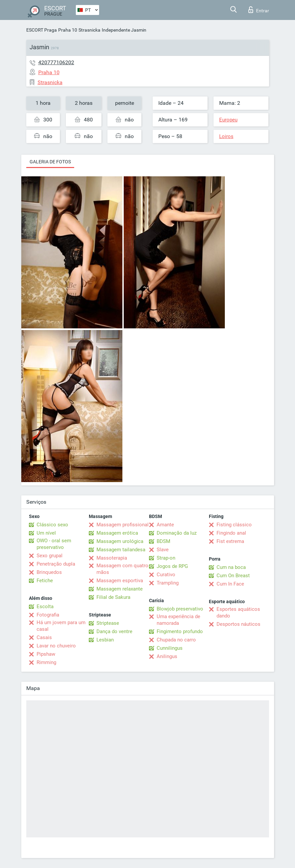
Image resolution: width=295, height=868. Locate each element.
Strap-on (166, 558)
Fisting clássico (234, 525)
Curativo (166, 575)
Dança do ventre (114, 631)
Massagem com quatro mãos (122, 569)
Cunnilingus (170, 648)
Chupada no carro (176, 640)
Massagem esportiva (120, 581)
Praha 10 (68, 30)
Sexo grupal (50, 556)
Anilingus (167, 656)
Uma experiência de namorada (178, 620)
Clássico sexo (52, 525)
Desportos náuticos (238, 624)
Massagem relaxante (120, 589)
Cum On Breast (233, 576)
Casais (44, 637)
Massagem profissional (123, 525)
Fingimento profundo (180, 631)
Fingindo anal (231, 533)
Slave (163, 550)
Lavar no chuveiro (56, 646)
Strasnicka (89, 30)
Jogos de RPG (172, 566)
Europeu (228, 120)
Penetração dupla (56, 564)
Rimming (46, 662)
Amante (165, 525)
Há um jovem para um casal (61, 626)
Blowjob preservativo (180, 609)
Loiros (226, 136)
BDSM (163, 541)
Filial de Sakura (113, 597)
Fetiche (45, 581)
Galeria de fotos (50, 162)
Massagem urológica (120, 541)
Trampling (168, 583)
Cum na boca (231, 567)
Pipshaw (46, 654)
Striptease (108, 623)
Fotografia (48, 615)
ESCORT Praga (42, 30)
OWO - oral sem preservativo (54, 544)
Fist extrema (230, 541)
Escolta (45, 607)
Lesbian (105, 640)
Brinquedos (49, 572)
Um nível (46, 533)
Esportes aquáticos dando (238, 612)
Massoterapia (112, 558)
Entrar (259, 10)
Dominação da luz (177, 533)
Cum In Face (230, 584)
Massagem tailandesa (121, 550)
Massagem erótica (117, 533)
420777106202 (56, 62)
